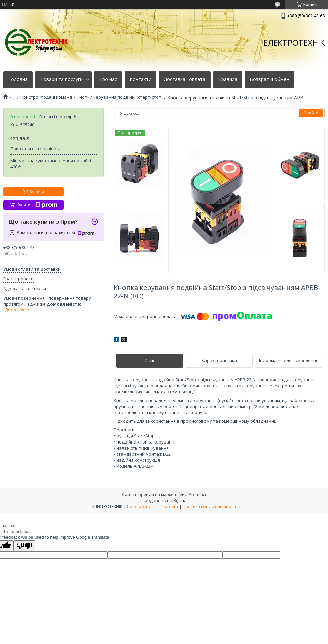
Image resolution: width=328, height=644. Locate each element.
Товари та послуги (61, 79)
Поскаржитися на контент (153, 507)
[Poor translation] (24, 546)
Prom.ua (197, 494)
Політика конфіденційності (209, 507)
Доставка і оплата (185, 79)
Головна (18, 79)
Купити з (37, 205)
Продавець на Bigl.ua (164, 500)
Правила (228, 79)
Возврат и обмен (269, 79)
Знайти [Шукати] (311, 113)
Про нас (108, 79)
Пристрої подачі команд (46, 97)
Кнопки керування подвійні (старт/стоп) (119, 97)
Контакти (140, 79)
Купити (37, 192)
